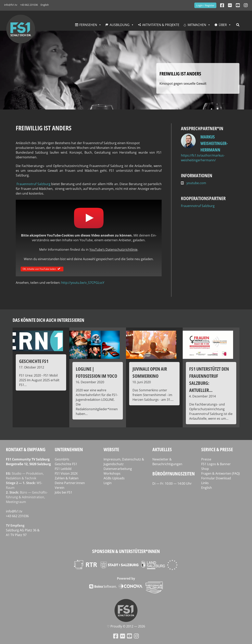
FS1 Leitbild (63, 469)
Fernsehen (88, 25)
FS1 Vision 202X (66, 473)
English (45, 5)
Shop (205, 469)
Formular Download (216, 478)
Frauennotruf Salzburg (198, 206)
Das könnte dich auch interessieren (48, 320)
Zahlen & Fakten (67, 478)
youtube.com (194, 183)
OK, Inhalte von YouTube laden (42, 269)
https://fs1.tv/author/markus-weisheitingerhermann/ (203, 158)
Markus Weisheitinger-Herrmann (214, 143)
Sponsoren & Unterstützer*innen (126, 551)
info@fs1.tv (11, 5)
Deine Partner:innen (70, 483)
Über (223, 25)
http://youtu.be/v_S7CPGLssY (83, 283)
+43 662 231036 (29, 5)
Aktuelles (162, 449)
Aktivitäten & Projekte (161, 25)
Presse (206, 459)
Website (111, 449)
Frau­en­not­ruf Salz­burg (33, 184)
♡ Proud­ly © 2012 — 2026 (126, 626)
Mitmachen (197, 25)
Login (108, 483)
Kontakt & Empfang (26, 449)
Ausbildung (120, 25)
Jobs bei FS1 (63, 492)
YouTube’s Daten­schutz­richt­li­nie (113, 250)
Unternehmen (69, 449)
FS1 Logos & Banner (216, 464)
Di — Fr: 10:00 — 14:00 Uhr (172, 483)
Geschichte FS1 (66, 464)
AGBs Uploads (114, 478)
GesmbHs (62, 459)
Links (205, 483)
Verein (60, 488)
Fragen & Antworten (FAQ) (220, 473)
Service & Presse (217, 449)
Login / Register (205, 5)
